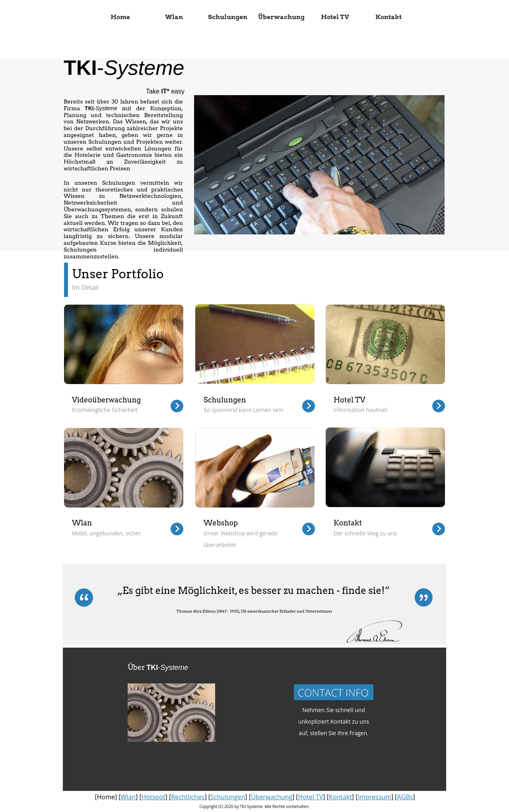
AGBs (405, 797)
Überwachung (272, 797)
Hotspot (153, 797)
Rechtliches (188, 797)
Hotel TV (311, 797)
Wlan (128, 797)
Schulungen (228, 797)
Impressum (374, 797)
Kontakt (340, 797)
